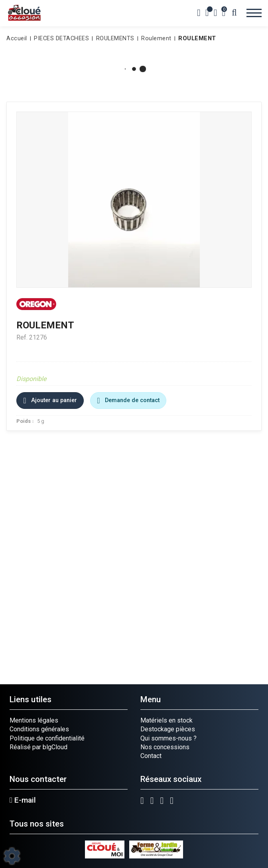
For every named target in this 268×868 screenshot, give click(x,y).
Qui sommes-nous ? (168, 738)
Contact (151, 756)
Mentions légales (34, 720)
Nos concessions (165, 747)
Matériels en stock (167, 720)
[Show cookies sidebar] (12, 856)
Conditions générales (39, 729)
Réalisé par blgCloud (38, 747)
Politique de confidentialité (47, 738)
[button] (196, 39)
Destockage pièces (168, 729)
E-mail (23, 800)
